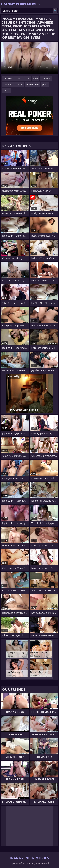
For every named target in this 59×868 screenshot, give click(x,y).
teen (36, 79)
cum (27, 79)
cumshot (46, 79)
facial (6, 90)
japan (20, 84)
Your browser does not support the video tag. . (29, 58)
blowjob (8, 79)
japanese (8, 84)
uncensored (33, 84)
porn (45, 84)
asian (18, 79)
